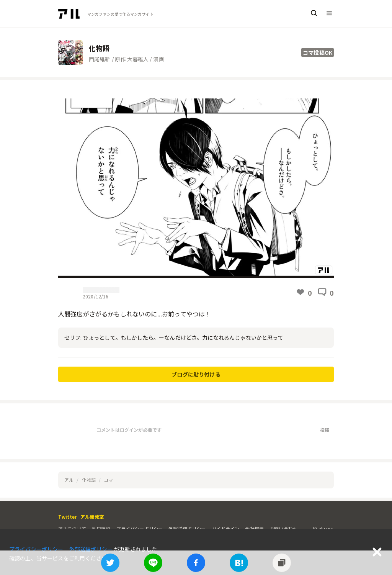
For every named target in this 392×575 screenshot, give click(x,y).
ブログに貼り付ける (196, 374)
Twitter (67, 517)
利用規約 (101, 528)
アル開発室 (92, 517)
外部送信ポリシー (187, 528)
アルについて (72, 528)
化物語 (89, 480)
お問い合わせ (283, 528)
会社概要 (254, 528)
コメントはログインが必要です (129, 430)
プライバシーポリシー (140, 528)
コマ (108, 480)
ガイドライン (226, 528)
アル (69, 480)
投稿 (325, 430)
